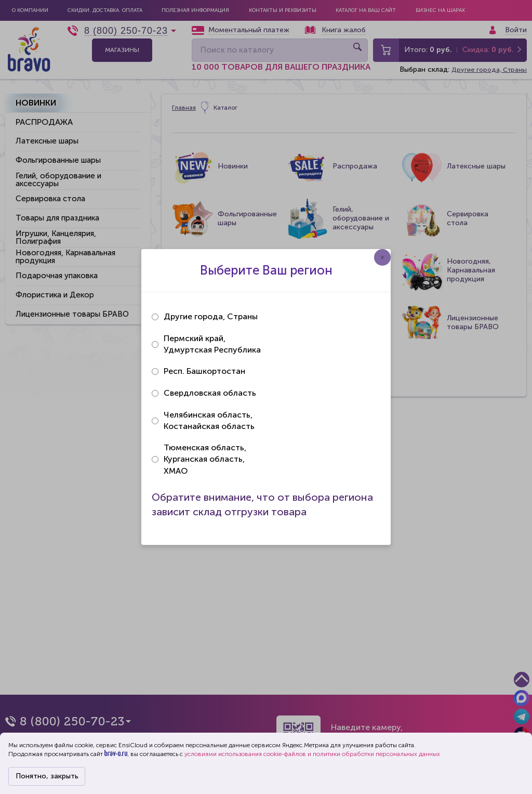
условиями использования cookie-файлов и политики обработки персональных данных (312, 754)
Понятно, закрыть (47, 776)
